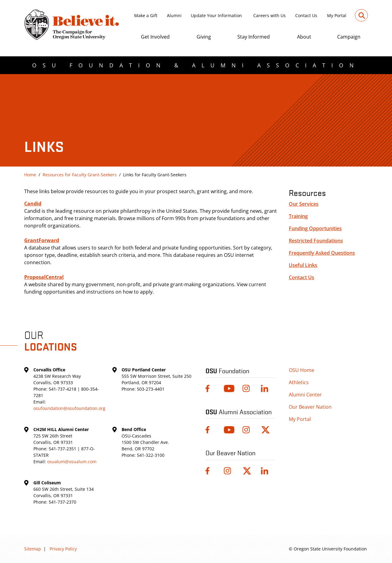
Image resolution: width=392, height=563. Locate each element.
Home (30, 175)
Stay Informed (254, 37)
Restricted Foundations (316, 241)
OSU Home (302, 370)
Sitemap (33, 549)
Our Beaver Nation (310, 407)
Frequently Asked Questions (322, 253)
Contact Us (306, 15)
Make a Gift (146, 15)
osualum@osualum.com (72, 462)
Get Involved (155, 37)
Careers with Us (269, 15)
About (304, 37)
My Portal (337, 15)
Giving (204, 37)
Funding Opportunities (315, 228)
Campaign (349, 37)
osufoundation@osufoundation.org (69, 408)
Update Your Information (216, 15)
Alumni (174, 15)
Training (298, 216)
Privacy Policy (63, 549)
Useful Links (303, 265)
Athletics (299, 382)
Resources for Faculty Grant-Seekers (80, 175)
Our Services (304, 204)
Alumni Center (305, 395)
